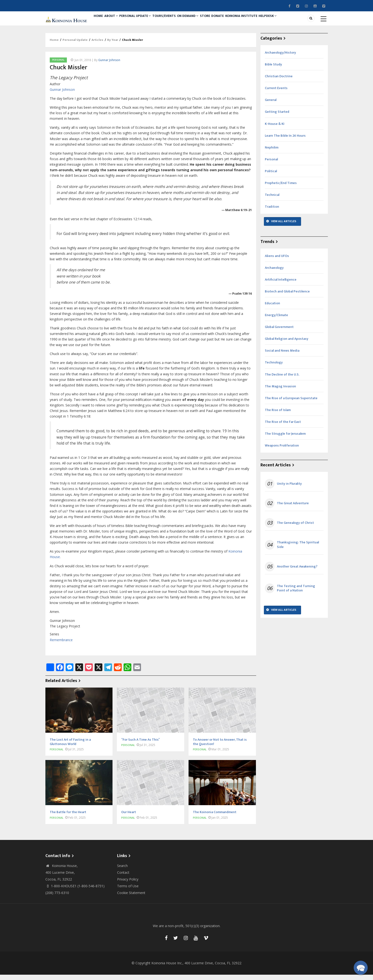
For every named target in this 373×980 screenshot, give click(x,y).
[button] (361, 968)
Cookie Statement (131, 898)
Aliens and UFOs (277, 261)
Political (271, 176)
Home (100, 21)
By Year (113, 45)
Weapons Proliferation (282, 451)
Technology (274, 368)
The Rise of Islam (278, 415)
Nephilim (272, 153)
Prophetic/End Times (281, 188)
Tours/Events (174, 21)
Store (220, 21)
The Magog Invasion (280, 392)
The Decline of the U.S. (282, 380)
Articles (97, 45)
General (271, 105)
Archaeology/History (280, 58)
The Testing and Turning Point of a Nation (296, 594)
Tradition (272, 212)
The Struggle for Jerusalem (285, 439)
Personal (58, 65)
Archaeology (274, 273)
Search (122, 871)
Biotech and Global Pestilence (287, 297)
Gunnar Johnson (109, 65)
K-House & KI (275, 129)
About (116, 21)
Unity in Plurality (289, 489)
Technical (272, 200)
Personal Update (142, 21)
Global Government (279, 332)
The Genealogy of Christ (295, 528)
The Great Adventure (293, 509)
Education (272, 309)
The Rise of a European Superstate (291, 403)
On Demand (200, 21)
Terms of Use (128, 891)
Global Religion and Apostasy (287, 344)
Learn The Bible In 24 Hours (285, 141)
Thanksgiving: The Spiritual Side (298, 550)
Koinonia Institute (262, 21)
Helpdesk (292, 21)
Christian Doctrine (279, 82)
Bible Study (273, 70)
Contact (123, 878)
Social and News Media (282, 356)
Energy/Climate (276, 320)
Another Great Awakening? (297, 572)
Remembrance (61, 645)
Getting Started (277, 117)
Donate (236, 21)
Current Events (276, 93)
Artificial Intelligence (281, 285)
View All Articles (284, 227)
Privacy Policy (128, 884)
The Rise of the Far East (283, 427)
